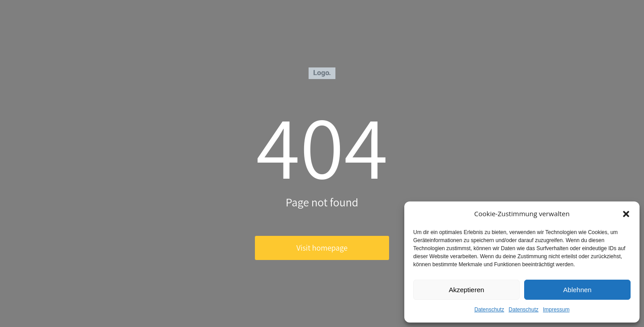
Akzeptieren (466, 290)
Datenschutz (489, 310)
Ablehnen (577, 290)
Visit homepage (322, 248)
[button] (626, 214)
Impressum (556, 310)
